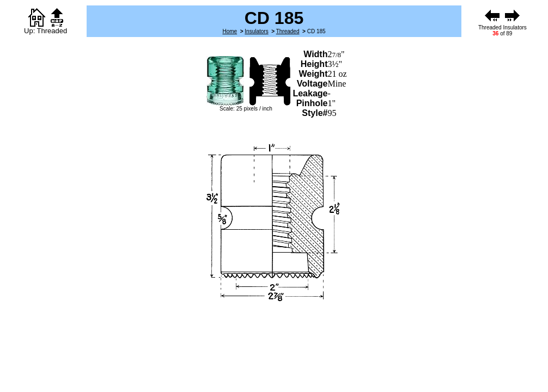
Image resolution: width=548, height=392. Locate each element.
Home (230, 31)
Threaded (288, 31)
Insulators (256, 31)
